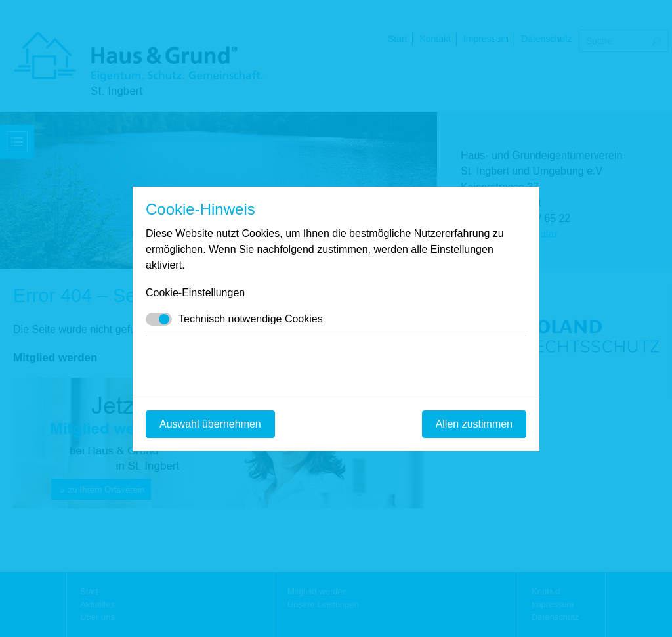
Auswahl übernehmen (210, 424)
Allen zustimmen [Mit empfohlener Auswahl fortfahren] (474, 424)
